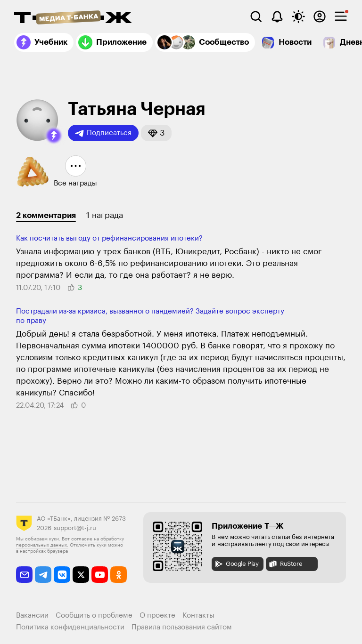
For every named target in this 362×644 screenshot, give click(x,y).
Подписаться (103, 133)
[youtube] (100, 575)
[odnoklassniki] (119, 575)
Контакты (198, 616)
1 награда (105, 215)
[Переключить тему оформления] (298, 16)
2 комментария (46, 215)
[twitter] (81, 575)
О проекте (157, 616)
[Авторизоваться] (320, 16)
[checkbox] (341, 16)
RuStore (285, 564)
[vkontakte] (62, 575)
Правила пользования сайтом (182, 627)
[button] (54, 136)
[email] (24, 575)
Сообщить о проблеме (94, 616)
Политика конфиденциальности (70, 627)
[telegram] (43, 575)
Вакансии (32, 616)
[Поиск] (256, 16)
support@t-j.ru (75, 528)
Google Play (236, 564)
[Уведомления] (277, 16)
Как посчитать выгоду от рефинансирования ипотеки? (109, 238)
